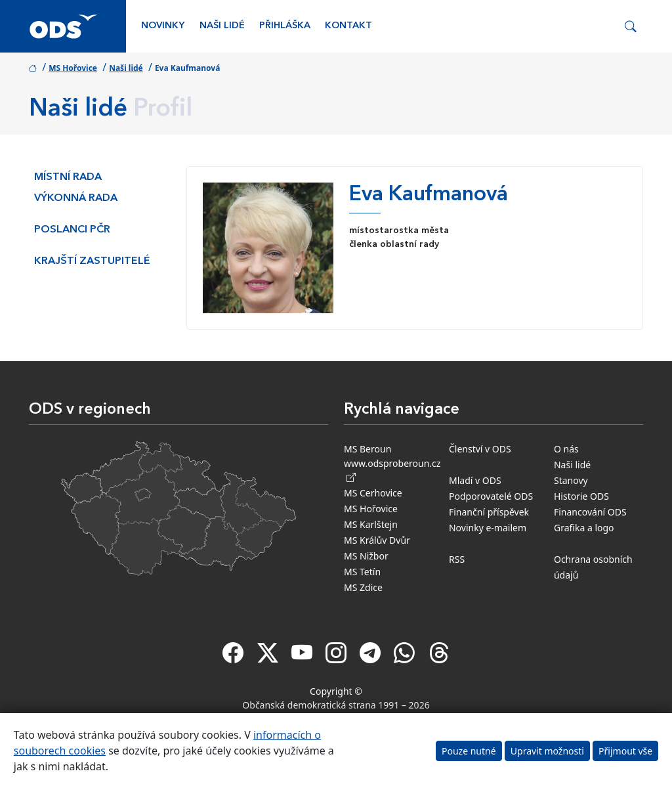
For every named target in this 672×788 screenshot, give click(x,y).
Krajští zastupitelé (92, 261)
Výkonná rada (76, 198)
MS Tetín (362, 572)
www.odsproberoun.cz (392, 470)
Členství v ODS (480, 449)
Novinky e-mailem (488, 528)
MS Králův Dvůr (377, 540)
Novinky (163, 26)
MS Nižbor (366, 556)
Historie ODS (581, 496)
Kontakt (348, 26)
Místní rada (68, 177)
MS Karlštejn (371, 524)
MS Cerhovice (373, 493)
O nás (566, 449)
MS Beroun (367, 449)
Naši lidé (222, 26)
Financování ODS (590, 512)
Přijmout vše (625, 751)
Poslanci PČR (72, 230)
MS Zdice (363, 587)
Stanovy (571, 480)
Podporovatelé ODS (491, 496)
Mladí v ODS (475, 480)
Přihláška (285, 26)
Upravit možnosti (547, 751)
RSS (457, 559)
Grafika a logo (584, 528)
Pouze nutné (469, 751)
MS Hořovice (73, 68)
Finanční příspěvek (489, 512)
